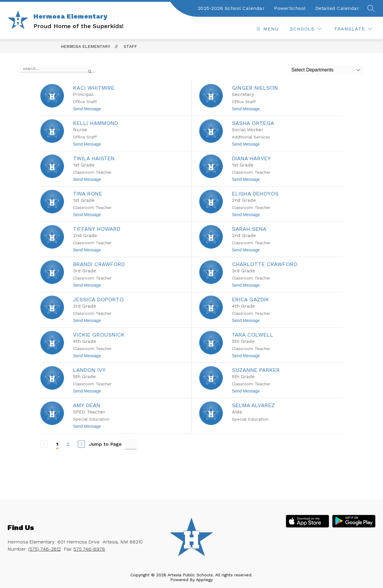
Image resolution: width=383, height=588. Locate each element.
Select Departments (313, 70)
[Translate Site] (353, 29)
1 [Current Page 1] (57, 444)
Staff (130, 46)
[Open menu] (267, 29)
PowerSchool (290, 8)
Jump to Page (105, 444)
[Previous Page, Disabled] (44, 444)
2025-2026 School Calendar (231, 8)
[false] (58, 69)
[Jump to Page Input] (131, 444)
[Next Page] (81, 444)
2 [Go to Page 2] (68, 444)
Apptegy (204, 580)
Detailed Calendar (337, 8)
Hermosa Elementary (85, 46)
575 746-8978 (89, 549)
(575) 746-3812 (44, 549)
